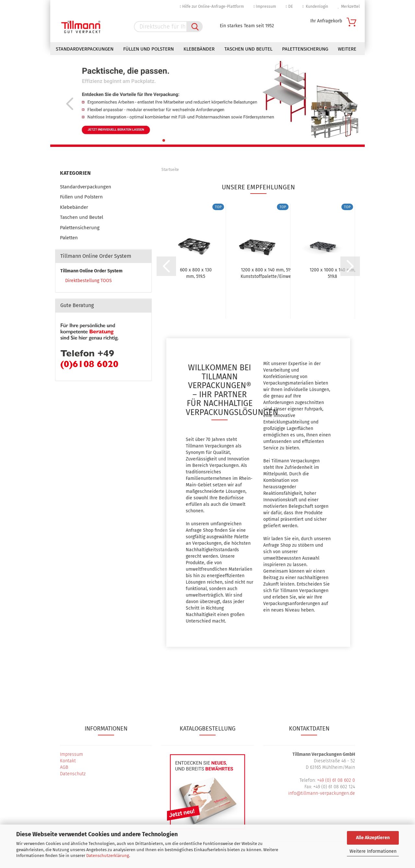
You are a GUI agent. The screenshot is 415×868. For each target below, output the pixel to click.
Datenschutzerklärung (108, 856)
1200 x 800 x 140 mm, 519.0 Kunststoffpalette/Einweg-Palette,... (268, 273)
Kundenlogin (315, 6)
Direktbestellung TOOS (89, 281)
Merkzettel (349, 6)
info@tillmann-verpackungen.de (322, 793)
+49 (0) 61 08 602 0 (336, 780)
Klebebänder (199, 49)
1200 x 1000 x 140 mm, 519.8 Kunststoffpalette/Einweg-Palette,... (332, 273)
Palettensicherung (305, 49)
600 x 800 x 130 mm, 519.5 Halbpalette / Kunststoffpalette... (196, 273)
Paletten (69, 238)
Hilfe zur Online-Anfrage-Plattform (212, 6)
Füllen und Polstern (148, 49)
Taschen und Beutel (248, 49)
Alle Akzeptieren (373, 838)
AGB (64, 767)
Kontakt (68, 761)
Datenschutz (73, 774)
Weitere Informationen (373, 851)
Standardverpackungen (85, 49)
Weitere (347, 49)
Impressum (265, 6)
